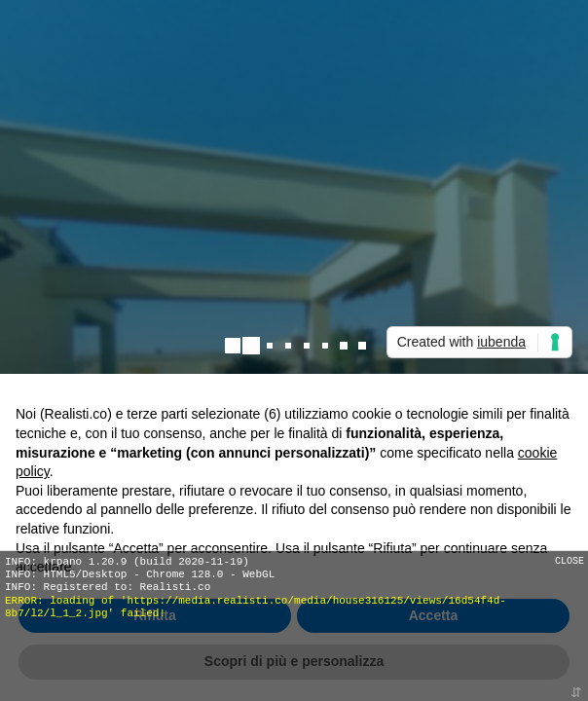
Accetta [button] (434, 615)
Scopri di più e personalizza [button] (294, 661)
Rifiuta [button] (155, 615)
